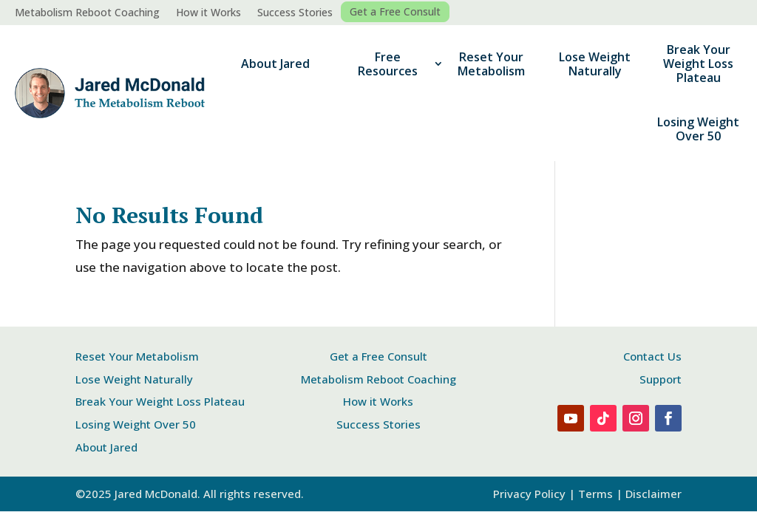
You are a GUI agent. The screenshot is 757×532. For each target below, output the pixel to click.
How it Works (208, 13)
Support (661, 379)
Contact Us (652, 356)
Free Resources (388, 64)
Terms (595, 494)
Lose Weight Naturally (595, 64)
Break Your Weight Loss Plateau (698, 64)
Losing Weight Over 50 (698, 129)
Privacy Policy (529, 494)
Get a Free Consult (395, 12)
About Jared (275, 64)
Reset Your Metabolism (491, 64)
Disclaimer (654, 494)
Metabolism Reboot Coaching (87, 13)
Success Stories (295, 13)
